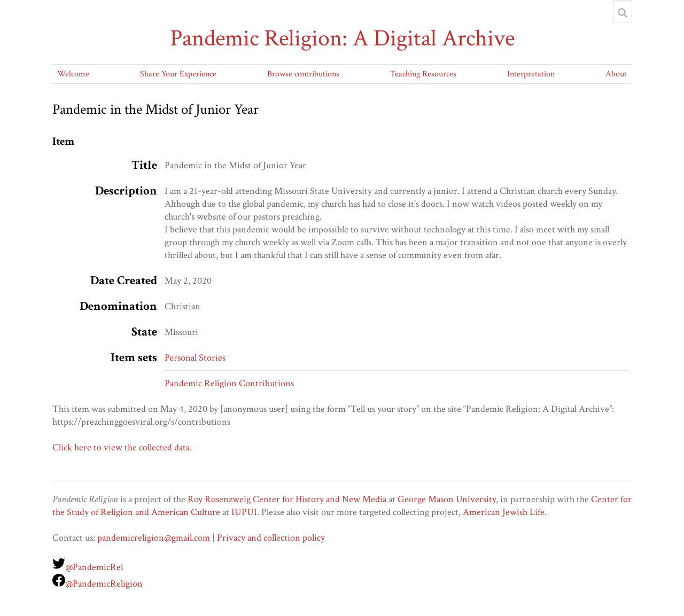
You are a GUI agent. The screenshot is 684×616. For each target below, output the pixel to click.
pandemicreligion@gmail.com (154, 538)
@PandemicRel (94, 567)
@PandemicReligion (104, 584)
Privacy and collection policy (271, 538)
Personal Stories (195, 358)
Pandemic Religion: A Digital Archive (342, 38)
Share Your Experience (178, 74)
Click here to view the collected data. (122, 447)
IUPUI (244, 512)
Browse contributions (303, 74)
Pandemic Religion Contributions (229, 383)
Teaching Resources (423, 74)
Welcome (73, 74)
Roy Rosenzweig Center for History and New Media (287, 499)
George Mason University (447, 499)
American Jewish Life (504, 512)
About (616, 74)
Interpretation (531, 74)
